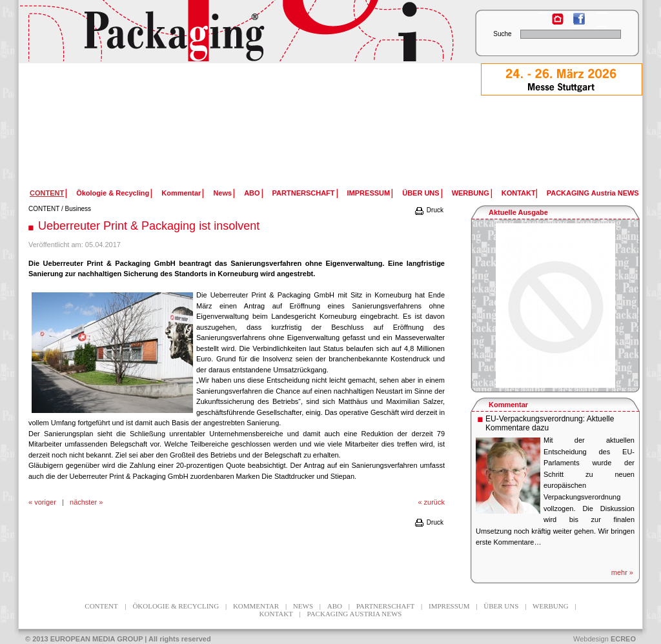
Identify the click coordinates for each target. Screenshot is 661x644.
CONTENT (44, 209)
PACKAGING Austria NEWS (593, 193)
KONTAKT (519, 193)
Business (78, 209)
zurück (434, 502)
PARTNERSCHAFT (304, 193)
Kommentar (181, 193)
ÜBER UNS (421, 193)
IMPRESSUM (369, 193)
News (222, 193)
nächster (83, 502)
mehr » (622, 572)
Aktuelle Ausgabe (518, 212)
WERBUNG (471, 193)
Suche (502, 34)
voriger (45, 502)
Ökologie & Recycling (113, 193)
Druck (429, 210)
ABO (252, 193)
